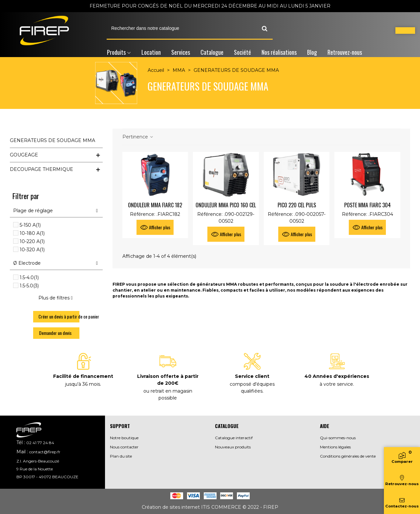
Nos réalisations (279, 52)
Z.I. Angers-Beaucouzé (38, 461)
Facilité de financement (83, 376)
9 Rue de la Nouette (35, 469)
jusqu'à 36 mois (83, 384)
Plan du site (121, 456)
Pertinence (138, 137)
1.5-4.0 (29, 278)
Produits (116, 52)
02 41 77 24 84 (40, 443)
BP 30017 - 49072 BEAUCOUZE (47, 477)
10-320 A (32, 250)
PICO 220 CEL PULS (297, 205)
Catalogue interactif (234, 438)
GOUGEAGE (24, 155)
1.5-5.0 (29, 286)
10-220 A (32, 241)
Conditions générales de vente (348, 456)
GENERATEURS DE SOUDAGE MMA (52, 140)
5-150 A (30, 225)
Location (151, 52)
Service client (252, 376)
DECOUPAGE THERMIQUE (42, 169)
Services (181, 52)
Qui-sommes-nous (338, 438)
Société (242, 52)
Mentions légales (335, 447)
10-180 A (32, 233)
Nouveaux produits (233, 447)
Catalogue (212, 52)
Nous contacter (124, 447)
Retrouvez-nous (345, 52)
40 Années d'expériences (337, 376)
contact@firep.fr (45, 452)
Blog (312, 52)
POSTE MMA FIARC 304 (367, 205)
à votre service (336, 384)
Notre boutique (124, 438)
